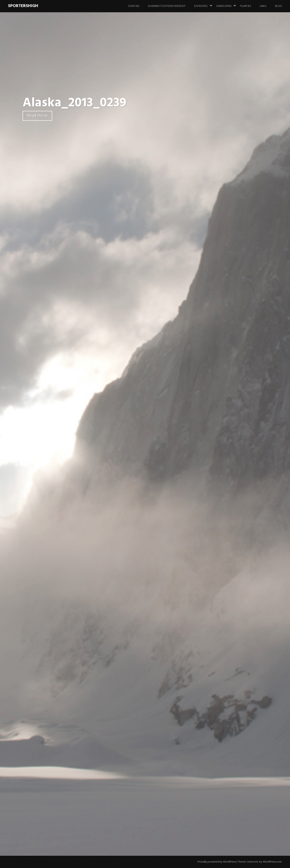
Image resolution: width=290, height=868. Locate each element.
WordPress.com (272, 862)
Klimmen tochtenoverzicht (167, 6)
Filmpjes (246, 6)
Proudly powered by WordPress (217, 862)
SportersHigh (23, 6)
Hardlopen (228, 4)
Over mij (134, 6)
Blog (279, 6)
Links (263, 6)
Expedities (205, 4)
